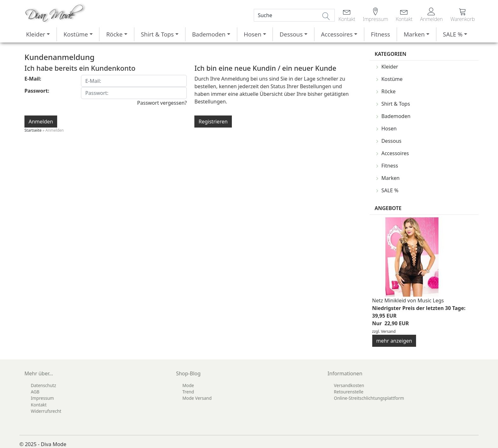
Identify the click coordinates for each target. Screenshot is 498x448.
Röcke (114, 34)
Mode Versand (197, 398)
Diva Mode (54, 444)
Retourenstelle (349, 392)
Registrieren (213, 122)
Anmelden (41, 122)
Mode (188, 385)
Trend (188, 392)
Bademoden (209, 34)
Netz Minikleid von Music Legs (408, 300)
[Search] (294, 15)
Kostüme (76, 34)
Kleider (36, 34)
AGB (35, 392)
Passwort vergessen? (162, 103)
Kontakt (39, 405)
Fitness (380, 34)
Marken (414, 34)
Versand (388, 331)
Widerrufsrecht (46, 411)
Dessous (291, 34)
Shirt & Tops (157, 34)
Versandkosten (349, 385)
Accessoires (337, 34)
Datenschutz (44, 385)
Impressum (42, 398)
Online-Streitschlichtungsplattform (369, 398)
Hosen (253, 34)
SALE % (453, 34)
